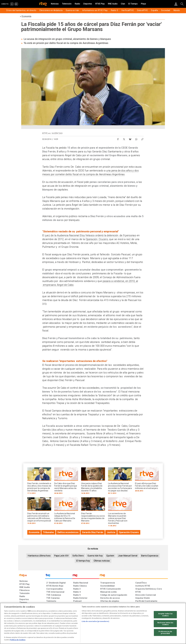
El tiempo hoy (83, 561)
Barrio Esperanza (150, 556)
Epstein (110, 556)
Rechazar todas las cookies (165, 624)
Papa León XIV (61, 556)
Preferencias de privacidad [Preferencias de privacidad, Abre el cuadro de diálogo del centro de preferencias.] (165, 633)
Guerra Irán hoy (95, 556)
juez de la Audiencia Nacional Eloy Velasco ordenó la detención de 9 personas (91, 235)
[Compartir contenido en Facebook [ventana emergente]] (118, 139)
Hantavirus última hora (39, 556)
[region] (93, 623)
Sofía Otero (78, 556)
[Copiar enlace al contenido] (142, 139)
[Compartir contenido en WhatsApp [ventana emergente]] (136, 139)
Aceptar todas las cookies (165, 615)
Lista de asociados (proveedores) (95, 621)
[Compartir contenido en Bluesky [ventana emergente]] (130, 139)
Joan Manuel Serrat (128, 556)
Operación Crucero (97, 239)
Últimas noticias (102, 561)
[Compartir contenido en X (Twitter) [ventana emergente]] (124, 139)
